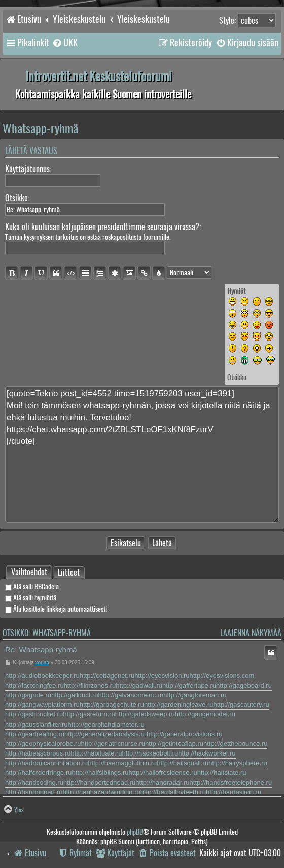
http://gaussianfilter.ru (37, 724)
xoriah (42, 663)
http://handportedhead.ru (99, 783)
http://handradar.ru (162, 783)
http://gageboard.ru (244, 685)
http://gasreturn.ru (89, 714)
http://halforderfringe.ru (39, 772)
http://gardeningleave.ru (179, 705)
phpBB (135, 832)
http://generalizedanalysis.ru (105, 734)
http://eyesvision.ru (162, 676)
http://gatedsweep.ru (145, 714)
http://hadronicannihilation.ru (46, 763)
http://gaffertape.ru (189, 685)
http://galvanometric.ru (131, 695)
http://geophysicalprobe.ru (43, 744)
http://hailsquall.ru (183, 763)
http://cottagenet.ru (107, 676)
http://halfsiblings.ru (100, 772)
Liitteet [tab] (69, 573)
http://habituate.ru (96, 753)
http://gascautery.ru (241, 705)
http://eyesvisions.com (222, 676)
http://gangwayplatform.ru (42, 705)
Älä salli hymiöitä (31, 598)
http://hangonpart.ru (34, 792)
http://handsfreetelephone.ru (231, 783)
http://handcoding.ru (34, 783)
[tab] (29, 572)
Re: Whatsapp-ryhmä (41, 649)
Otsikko (237, 377)
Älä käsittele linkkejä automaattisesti (56, 609)
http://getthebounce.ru (235, 744)
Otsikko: (17, 198)
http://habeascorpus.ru (38, 753)
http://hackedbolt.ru (150, 753)
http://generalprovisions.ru (185, 734)
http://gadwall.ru (139, 685)
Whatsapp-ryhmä (40, 128)
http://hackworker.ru (207, 753)
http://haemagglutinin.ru (122, 763)
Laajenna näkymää (251, 633)
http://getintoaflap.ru (174, 744)
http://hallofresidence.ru (163, 772)
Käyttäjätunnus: (28, 169)
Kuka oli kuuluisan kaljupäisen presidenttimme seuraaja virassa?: (103, 227)
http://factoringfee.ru (34, 685)
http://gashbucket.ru (34, 714)
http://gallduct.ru (75, 695)
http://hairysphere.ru (238, 763)
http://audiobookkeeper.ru (42, 676)
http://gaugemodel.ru (205, 714)
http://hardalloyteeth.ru (173, 792)
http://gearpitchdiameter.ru (106, 724)
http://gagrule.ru (28, 695)
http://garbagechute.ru (112, 705)
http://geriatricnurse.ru (113, 744)
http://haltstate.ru (222, 772)
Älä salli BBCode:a (32, 587)
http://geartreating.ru (35, 734)
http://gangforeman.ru (195, 695)
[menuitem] (65, 43)
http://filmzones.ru (90, 685)
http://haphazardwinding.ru (101, 792)
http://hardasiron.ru (234, 792)
